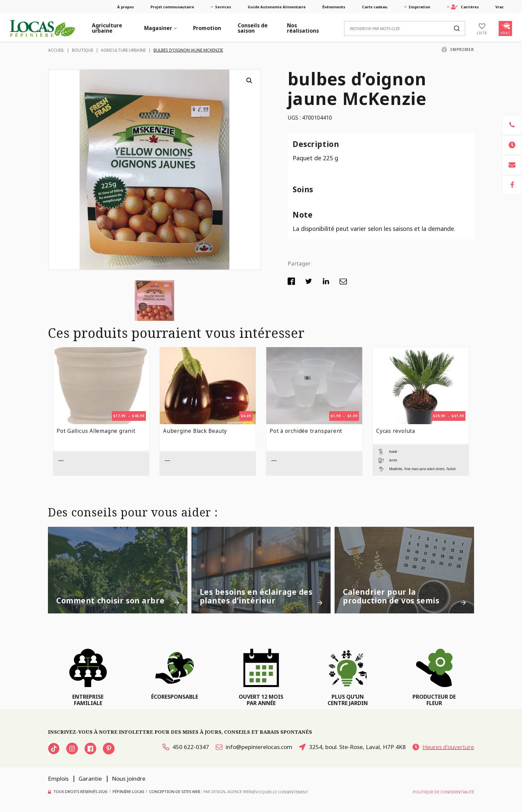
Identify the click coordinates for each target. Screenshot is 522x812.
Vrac (500, 7)
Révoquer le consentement (280, 792)
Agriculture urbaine (107, 28)
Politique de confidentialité (443, 792)
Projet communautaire (172, 7)
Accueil (56, 50)
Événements (334, 7)
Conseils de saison (253, 28)
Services (223, 7)
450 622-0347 (186, 747)
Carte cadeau (375, 7)
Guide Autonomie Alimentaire (277, 7)
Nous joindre (129, 779)
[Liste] (482, 28)
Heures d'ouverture (443, 747)
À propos (126, 7)
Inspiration (419, 7)
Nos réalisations (303, 28)
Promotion (207, 28)
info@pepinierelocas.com (254, 747)
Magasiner (158, 28)
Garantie (90, 779)
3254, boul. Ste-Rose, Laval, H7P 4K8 (352, 747)
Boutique (83, 50)
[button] (249, 81)
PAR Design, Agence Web (227, 791)
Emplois (58, 779)
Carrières (465, 7)
